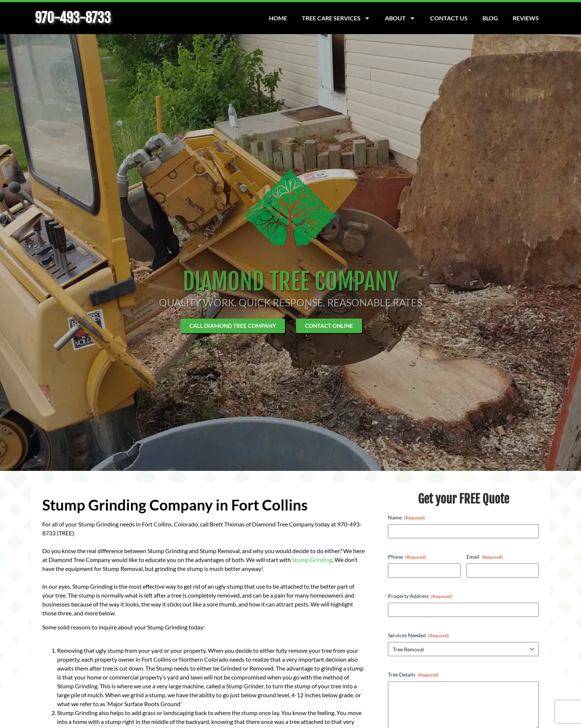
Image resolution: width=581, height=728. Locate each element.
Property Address (420, 596)
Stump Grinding (312, 560)
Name (406, 518)
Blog (490, 18)
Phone (407, 557)
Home (278, 18)
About (400, 18)
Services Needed (419, 635)
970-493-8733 (73, 18)
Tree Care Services (336, 18)
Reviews (526, 18)
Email (485, 557)
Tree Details (413, 675)
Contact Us (449, 18)
